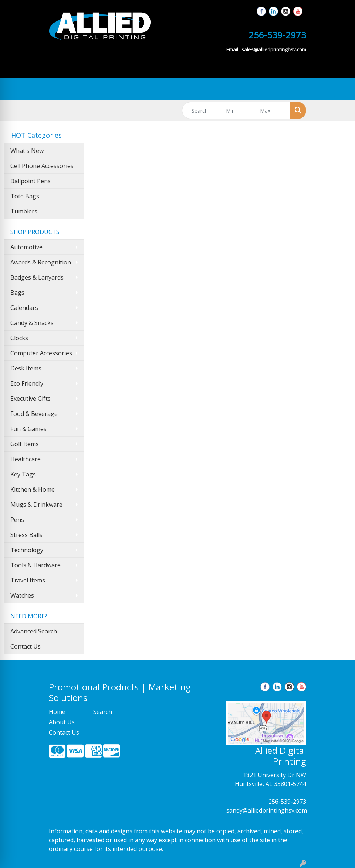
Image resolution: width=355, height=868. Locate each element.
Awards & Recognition (41, 262)
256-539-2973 (287, 802)
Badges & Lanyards (37, 277)
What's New (27, 151)
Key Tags (23, 474)
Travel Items (28, 580)
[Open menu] (340, 89)
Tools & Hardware (35, 565)
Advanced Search (34, 631)
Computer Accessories (41, 353)
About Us (62, 722)
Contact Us (26, 646)
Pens (17, 520)
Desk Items (26, 368)
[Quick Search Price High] (273, 110)
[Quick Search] (202, 110)
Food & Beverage (34, 414)
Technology (27, 550)
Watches (22, 595)
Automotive (26, 247)
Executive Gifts (31, 399)
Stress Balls (26, 535)
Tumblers (24, 211)
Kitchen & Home (33, 489)
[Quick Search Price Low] (239, 110)
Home (57, 712)
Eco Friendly (27, 383)
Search (103, 712)
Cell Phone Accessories (42, 166)
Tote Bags (25, 196)
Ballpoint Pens (31, 181)
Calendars (24, 308)
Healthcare (26, 459)
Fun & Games (28, 429)
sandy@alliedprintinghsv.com (267, 810)
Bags (17, 293)
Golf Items (25, 444)
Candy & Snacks (32, 323)
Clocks (19, 338)
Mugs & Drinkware (36, 505)
